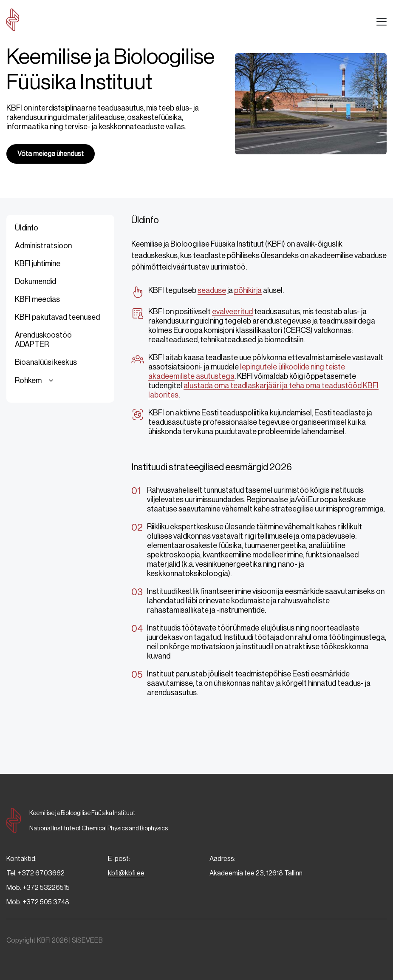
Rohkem (35, 381)
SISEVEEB (87, 940)
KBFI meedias (37, 299)
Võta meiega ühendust (51, 154)
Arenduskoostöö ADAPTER (43, 340)
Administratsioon (43, 246)
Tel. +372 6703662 (35, 873)
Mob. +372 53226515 (38, 888)
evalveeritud (232, 312)
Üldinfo (27, 228)
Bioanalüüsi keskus (46, 362)
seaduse (212, 290)
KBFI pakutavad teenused (57, 317)
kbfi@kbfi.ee (126, 873)
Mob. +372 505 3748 (38, 902)
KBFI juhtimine (38, 264)
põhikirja (248, 290)
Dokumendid (35, 281)
